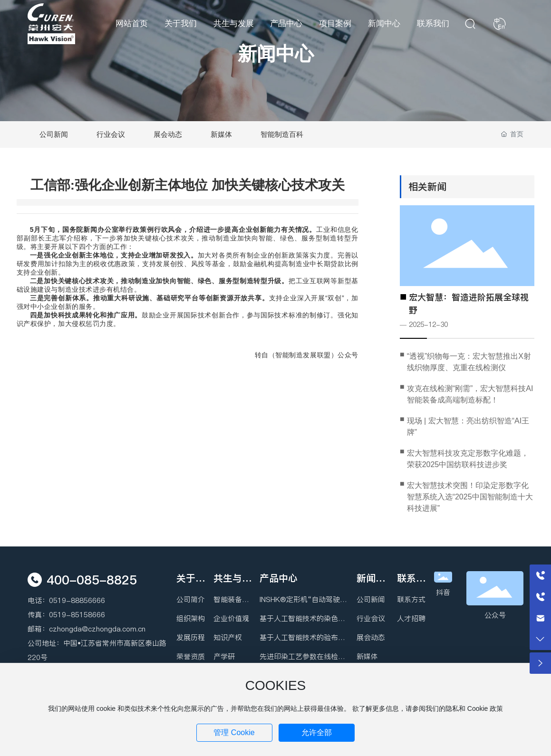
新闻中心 (276, 54)
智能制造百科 (282, 134)
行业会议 (111, 134)
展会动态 (168, 134)
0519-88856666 (77, 600)
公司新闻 (54, 134)
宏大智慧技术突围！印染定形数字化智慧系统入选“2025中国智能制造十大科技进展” (470, 497)
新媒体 (221, 134)
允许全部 (317, 732)
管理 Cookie (234, 732)
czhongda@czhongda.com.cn (97, 629)
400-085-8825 (92, 580)
